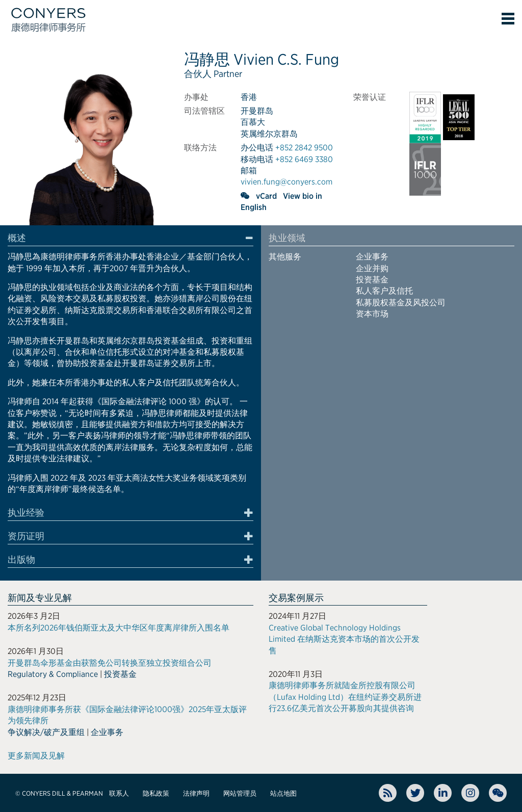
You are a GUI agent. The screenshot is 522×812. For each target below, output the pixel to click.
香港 (249, 97)
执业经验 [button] (26, 513)
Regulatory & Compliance (53, 674)
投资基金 (372, 280)
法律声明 (196, 793)
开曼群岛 (257, 111)
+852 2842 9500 (304, 148)
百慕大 (253, 122)
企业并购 (372, 268)
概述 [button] (17, 238)
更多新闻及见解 (36, 756)
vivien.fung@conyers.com (286, 182)
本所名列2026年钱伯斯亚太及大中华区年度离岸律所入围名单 (119, 628)
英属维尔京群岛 (269, 134)
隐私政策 (156, 793)
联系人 (119, 793)
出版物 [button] (21, 560)
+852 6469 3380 (304, 159)
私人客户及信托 (384, 291)
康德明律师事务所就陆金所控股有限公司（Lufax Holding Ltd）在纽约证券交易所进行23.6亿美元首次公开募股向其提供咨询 (345, 697)
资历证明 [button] (26, 536)
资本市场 (372, 314)
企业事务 (372, 257)
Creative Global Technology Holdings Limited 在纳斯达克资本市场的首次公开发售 (344, 639)
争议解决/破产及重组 (46, 732)
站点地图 (283, 793)
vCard (266, 196)
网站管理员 (240, 793)
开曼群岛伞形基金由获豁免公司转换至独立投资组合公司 (110, 663)
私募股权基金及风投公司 (401, 303)
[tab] (130, 240)
